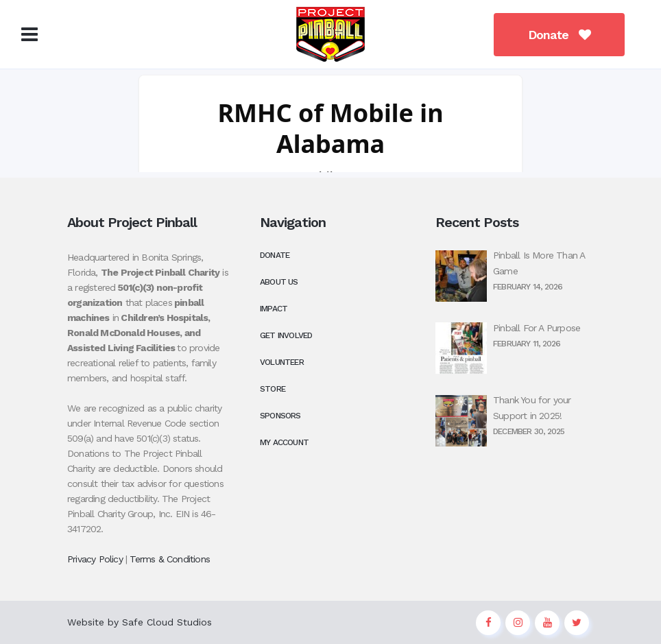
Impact (274, 309)
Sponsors (280, 416)
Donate (550, 35)
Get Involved (286, 335)
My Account (284, 442)
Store (273, 389)
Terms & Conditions (170, 559)
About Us (279, 282)
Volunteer (282, 362)
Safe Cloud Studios (167, 622)
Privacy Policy (95, 559)
